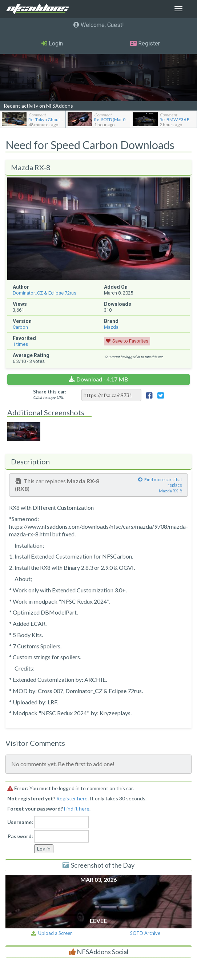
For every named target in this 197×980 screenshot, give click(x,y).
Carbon (20, 327)
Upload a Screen (52, 933)
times (20, 344)
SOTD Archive (145, 933)
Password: (20, 836)
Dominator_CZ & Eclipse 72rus (45, 293)
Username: (20, 822)
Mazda (111, 327)
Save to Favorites (130, 341)
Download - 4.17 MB (102, 379)
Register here (72, 798)
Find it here (77, 809)
